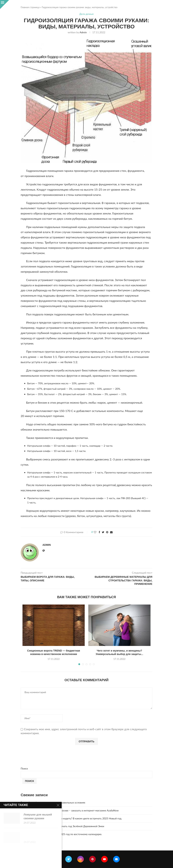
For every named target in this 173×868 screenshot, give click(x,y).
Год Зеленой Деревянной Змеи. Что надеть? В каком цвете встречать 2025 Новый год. (71, 818)
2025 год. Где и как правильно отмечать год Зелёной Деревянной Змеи (62, 826)
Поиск (24, 768)
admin (83, 32)
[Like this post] (95, 532)
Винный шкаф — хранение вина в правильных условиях (53, 802)
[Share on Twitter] (103, 532)
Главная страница (30, 7)
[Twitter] (69, 859)
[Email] (116, 859)
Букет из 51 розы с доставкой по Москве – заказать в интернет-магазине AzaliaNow (70, 810)
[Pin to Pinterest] (107, 532)
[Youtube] (104, 859)
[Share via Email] (111, 532)
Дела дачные (87, 14)
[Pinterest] (92, 859)
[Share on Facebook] (99, 532)
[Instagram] (81, 859)
